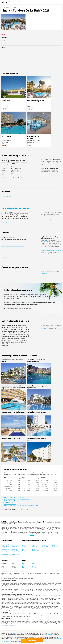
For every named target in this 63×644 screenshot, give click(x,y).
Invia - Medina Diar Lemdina (6, 555)
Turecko (33, 549)
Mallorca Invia (20, 308)
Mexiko (23, 568)
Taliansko (34, 548)
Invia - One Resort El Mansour (16, 545)
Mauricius (34, 568)
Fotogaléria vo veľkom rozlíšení (8, 196)
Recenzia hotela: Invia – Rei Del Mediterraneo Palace (31, 361)
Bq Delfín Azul (6, 136)
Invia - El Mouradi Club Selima (15, 555)
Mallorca (12, 237)
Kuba (33, 566)
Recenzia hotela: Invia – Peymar (11, 438)
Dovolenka (4, 41)
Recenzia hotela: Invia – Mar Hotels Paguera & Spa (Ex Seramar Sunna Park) (10, 388)
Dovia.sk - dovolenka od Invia (19, 633)
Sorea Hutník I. (7, 101)
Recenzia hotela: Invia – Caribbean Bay (8, 413)
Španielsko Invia (27, 308)
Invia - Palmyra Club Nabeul (6, 547)
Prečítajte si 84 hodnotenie (7, 223)
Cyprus (33, 544)
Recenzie (4, 44)
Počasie (3, 47)
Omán (23, 564)
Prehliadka (4, 38)
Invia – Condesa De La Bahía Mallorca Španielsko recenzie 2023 (21, 506)
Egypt (33, 545)
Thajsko (23, 569)
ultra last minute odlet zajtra (44, 640)
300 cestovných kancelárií (40, 303)
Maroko (33, 564)
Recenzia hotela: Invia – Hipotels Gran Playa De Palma (32, 387)
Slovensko (24, 553)
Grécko (23, 547)
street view (48, 240)
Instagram (43, 328)
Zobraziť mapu (5, 258)
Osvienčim (14, 625)
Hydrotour (54, 545)
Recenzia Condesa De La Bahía (15, 208)
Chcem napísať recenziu (46, 220)
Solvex (53, 548)
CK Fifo (43, 545)
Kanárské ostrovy (35, 565)
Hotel (3, 34)
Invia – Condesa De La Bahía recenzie (14, 498)
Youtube (39, 639)
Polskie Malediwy (55, 640)
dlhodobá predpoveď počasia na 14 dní (14, 327)
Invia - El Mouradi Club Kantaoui (15, 550)
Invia (43, 544)
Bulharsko (24, 544)
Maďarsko (34, 553)
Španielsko (24, 548)
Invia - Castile (4, 552)
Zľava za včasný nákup (15, 2)
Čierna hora (24, 545)
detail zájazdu (32, 640)
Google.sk (14, 639)
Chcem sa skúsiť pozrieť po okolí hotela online (51, 251)
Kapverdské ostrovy (24, 551)
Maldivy (33, 569)
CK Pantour (44, 548)
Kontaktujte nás (45, 273)
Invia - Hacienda (5, 549)
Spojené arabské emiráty (35, 551)
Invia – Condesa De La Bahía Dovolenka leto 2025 (18, 499)
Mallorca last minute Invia (11, 501)
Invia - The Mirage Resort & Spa (5, 545)
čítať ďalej (33, 535)
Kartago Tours (45, 547)
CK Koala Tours (55, 547)
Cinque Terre (4, 641)
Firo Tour (54, 544)
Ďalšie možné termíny (6, 182)
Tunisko (23, 549)
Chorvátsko (34, 547)
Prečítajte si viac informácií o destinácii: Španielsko (13, 246)
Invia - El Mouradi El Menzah (16, 547)
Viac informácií (49, 635)
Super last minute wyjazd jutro (12, 640)
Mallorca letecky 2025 (10, 504)
